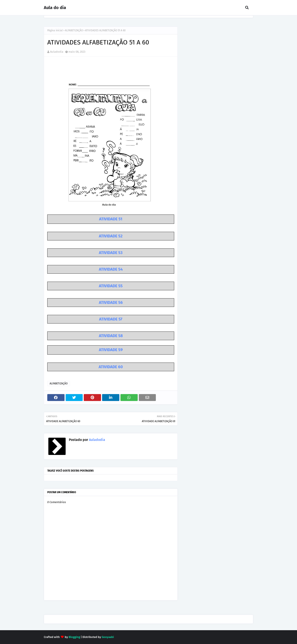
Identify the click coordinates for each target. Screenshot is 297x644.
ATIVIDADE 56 (111, 303)
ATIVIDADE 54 (111, 269)
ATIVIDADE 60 (111, 367)
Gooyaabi (108, 637)
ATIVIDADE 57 (111, 319)
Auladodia (57, 52)
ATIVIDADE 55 (111, 286)
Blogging (74, 637)
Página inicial (55, 30)
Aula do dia (55, 8)
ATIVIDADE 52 (111, 236)
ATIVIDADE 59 (111, 350)
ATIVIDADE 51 (111, 219)
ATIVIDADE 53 (111, 253)
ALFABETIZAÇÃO (74, 30)
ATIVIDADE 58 (111, 336)
